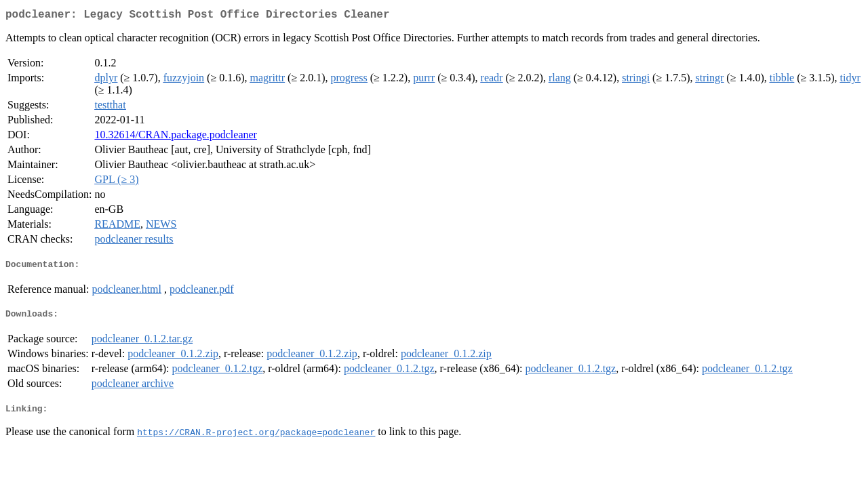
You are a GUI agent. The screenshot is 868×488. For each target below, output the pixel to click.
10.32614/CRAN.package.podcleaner (175, 137)
